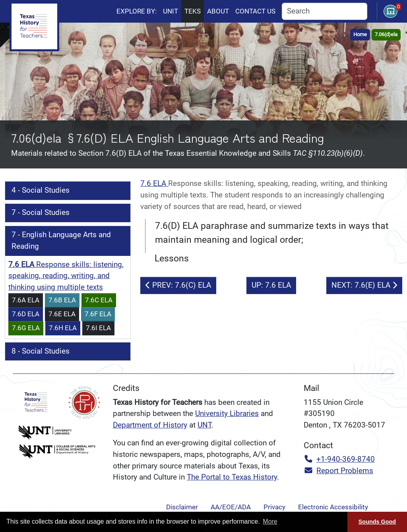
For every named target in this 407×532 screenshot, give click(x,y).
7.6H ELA (63, 328)
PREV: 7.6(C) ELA (178, 285)
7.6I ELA (98, 328)
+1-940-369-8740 (339, 459)
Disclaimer (182, 507)
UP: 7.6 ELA (271, 285)
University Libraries (227, 413)
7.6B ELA (62, 300)
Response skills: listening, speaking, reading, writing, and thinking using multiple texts (66, 276)
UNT (204, 425)
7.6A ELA (26, 300)
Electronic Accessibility (333, 507)
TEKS (193, 11)
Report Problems (338, 471)
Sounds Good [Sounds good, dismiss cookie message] (377, 522)
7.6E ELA (62, 314)
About (218, 11)
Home (360, 34)
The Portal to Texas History (232, 477)
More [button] (270, 521)
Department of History (150, 425)
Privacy (274, 507)
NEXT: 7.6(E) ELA (364, 285)
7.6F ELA (98, 314)
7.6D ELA (26, 314)
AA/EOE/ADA (231, 507)
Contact (255, 11)
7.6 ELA (154, 183)
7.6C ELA (99, 300)
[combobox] (325, 11)
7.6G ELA (26, 328)
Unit (171, 11)
